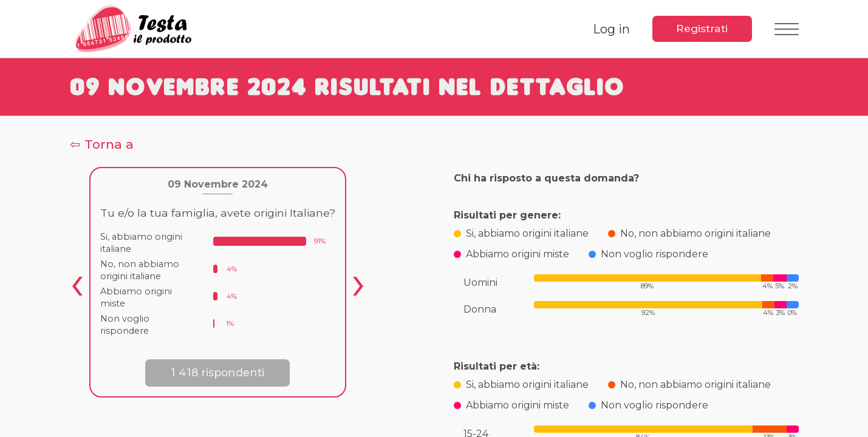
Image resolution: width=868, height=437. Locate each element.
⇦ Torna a (102, 144)
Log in (608, 29)
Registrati (701, 28)
